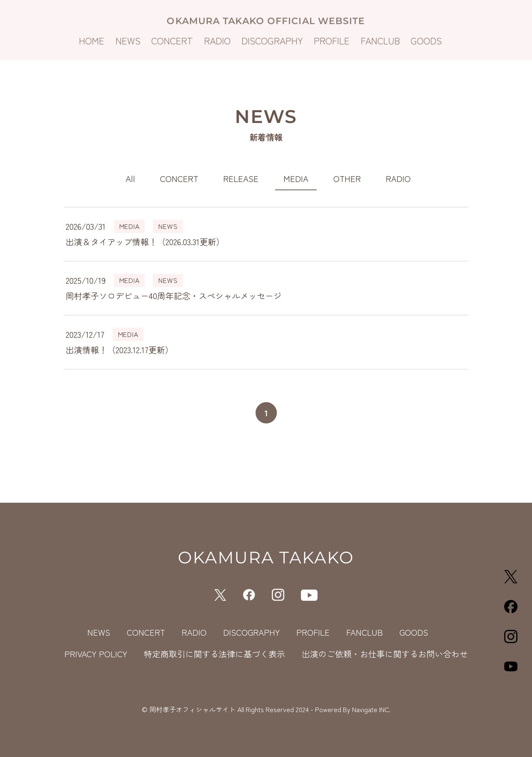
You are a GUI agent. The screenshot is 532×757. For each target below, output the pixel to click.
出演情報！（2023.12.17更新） (119, 350)
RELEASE (241, 178)
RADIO (217, 40)
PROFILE (332, 40)
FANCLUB (380, 40)
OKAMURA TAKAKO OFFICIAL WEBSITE (266, 21)
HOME (92, 40)
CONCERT (172, 40)
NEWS (128, 40)
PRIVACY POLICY (96, 654)
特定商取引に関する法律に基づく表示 (214, 654)
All (130, 178)
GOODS (426, 40)
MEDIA (296, 178)
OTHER (347, 178)
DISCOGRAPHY (272, 40)
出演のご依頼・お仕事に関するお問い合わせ (385, 654)
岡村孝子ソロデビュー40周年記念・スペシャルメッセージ (174, 296)
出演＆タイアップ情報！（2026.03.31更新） (145, 242)
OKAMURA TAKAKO (266, 557)
